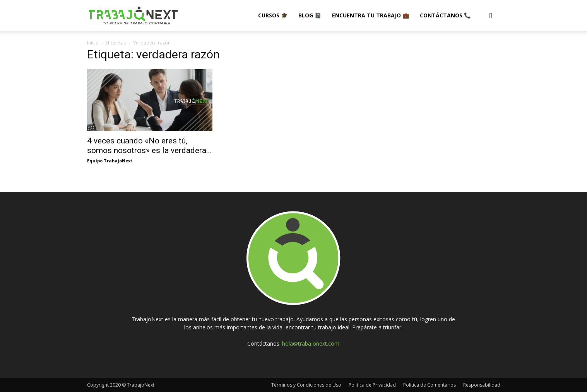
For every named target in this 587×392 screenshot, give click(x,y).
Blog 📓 (310, 15)
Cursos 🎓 (273, 15)
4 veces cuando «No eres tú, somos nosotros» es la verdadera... (150, 146)
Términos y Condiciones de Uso (306, 385)
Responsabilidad (482, 385)
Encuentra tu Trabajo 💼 (371, 15)
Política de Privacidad (372, 385)
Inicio (93, 43)
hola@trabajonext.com (311, 343)
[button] (491, 16)
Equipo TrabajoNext (110, 161)
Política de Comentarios (430, 385)
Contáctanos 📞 (445, 15)
